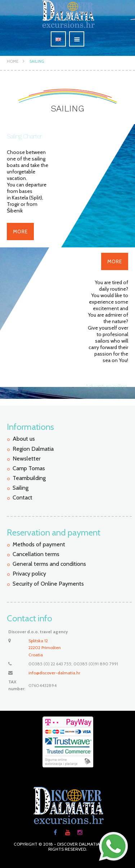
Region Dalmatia (33, 449)
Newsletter (27, 459)
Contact (22, 497)
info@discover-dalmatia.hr (54, 673)
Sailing (37, 61)
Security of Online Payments (48, 584)
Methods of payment (39, 544)
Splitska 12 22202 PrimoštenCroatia (45, 647)
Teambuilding (29, 478)
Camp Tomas (29, 468)
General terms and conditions (49, 564)
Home (13, 61)
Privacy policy (29, 574)
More (20, 232)
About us (24, 439)
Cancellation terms (36, 554)
